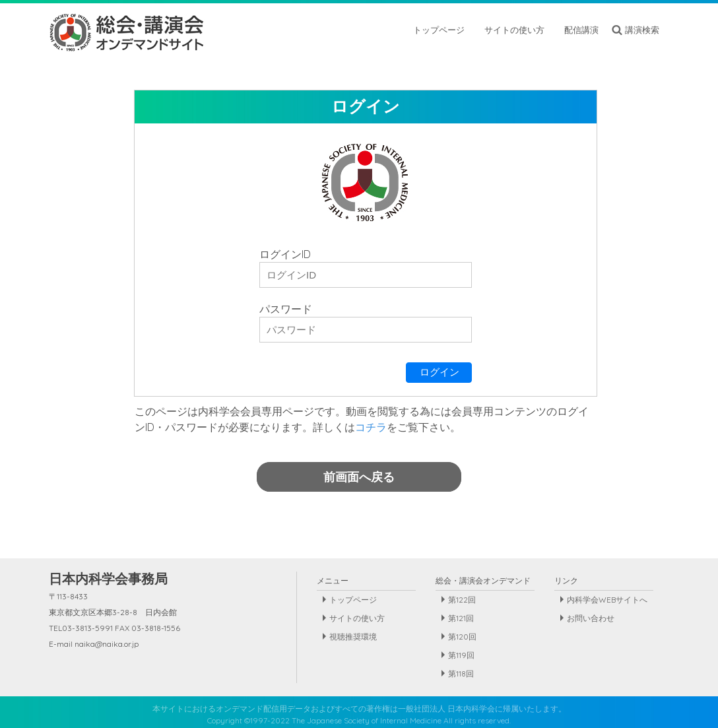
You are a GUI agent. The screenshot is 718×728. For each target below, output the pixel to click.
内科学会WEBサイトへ (607, 600)
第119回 (461, 655)
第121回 (461, 618)
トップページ (353, 600)
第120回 (462, 637)
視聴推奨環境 (353, 637)
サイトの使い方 (357, 618)
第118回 (461, 674)
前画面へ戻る (359, 477)
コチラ (371, 427)
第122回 (462, 600)
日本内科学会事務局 (108, 579)
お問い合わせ (591, 618)
